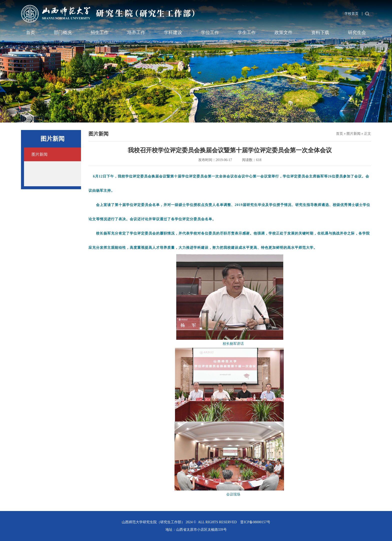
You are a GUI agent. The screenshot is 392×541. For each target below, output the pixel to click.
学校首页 (351, 14)
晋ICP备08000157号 (255, 522)
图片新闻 (353, 134)
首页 (30, 32)
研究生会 (357, 32)
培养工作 (136, 32)
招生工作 (99, 32)
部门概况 (63, 32)
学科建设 (173, 32)
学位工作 (210, 32)
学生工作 (247, 32)
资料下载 (320, 32)
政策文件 (283, 32)
